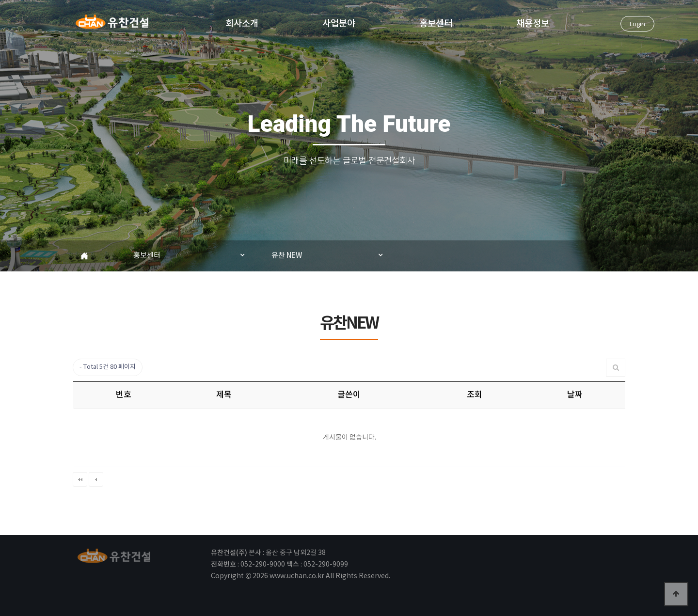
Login (637, 24)
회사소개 (242, 23)
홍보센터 (436, 23)
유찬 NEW (287, 256)
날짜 (575, 395)
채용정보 (533, 23)
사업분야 (339, 23)
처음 (80, 479)
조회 (475, 395)
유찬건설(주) (112, 25)
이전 (96, 479)
